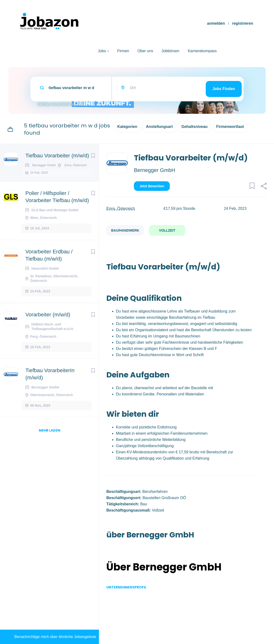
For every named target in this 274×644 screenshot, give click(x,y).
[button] (264, 187)
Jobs (102, 51)
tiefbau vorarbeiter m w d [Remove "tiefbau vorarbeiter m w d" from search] (60, 104)
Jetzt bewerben (152, 186)
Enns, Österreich (121, 208)
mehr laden (50, 444)
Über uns (145, 51)
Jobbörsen (170, 51)
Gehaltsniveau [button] (194, 127)
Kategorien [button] (127, 127)
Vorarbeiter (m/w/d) (48, 328)
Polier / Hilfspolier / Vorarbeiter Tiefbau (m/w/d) (57, 210)
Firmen (123, 51)
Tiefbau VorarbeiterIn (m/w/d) (50, 388)
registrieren (243, 23)
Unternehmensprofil (126, 587)
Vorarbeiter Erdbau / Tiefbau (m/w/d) (49, 269)
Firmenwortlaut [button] (230, 127)
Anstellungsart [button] (159, 127)
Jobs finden (224, 89)
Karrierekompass (202, 51)
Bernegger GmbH (154, 170)
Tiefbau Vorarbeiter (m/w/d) (57, 156)
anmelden (216, 23)
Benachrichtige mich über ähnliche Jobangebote (55, 637)
